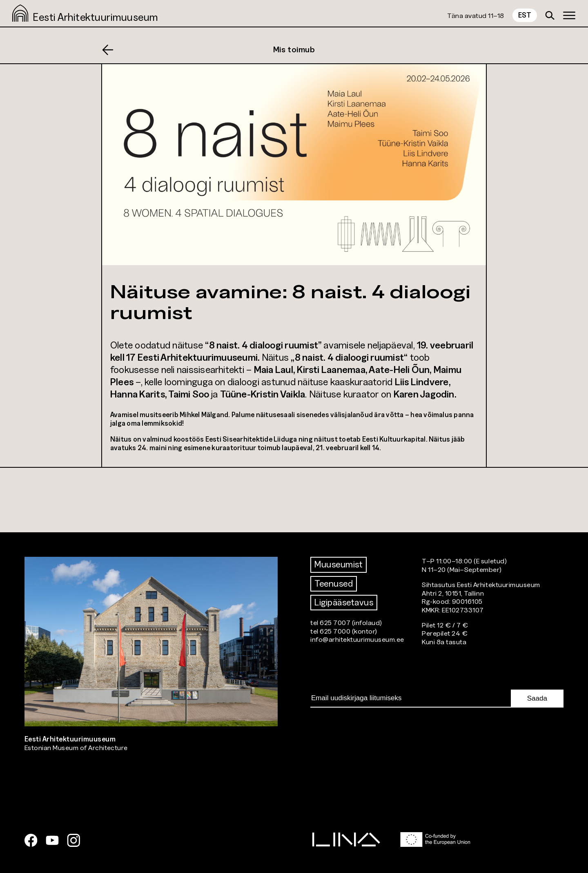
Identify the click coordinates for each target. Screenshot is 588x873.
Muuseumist (339, 564)
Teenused (334, 584)
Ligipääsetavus (344, 602)
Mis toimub (294, 49)
